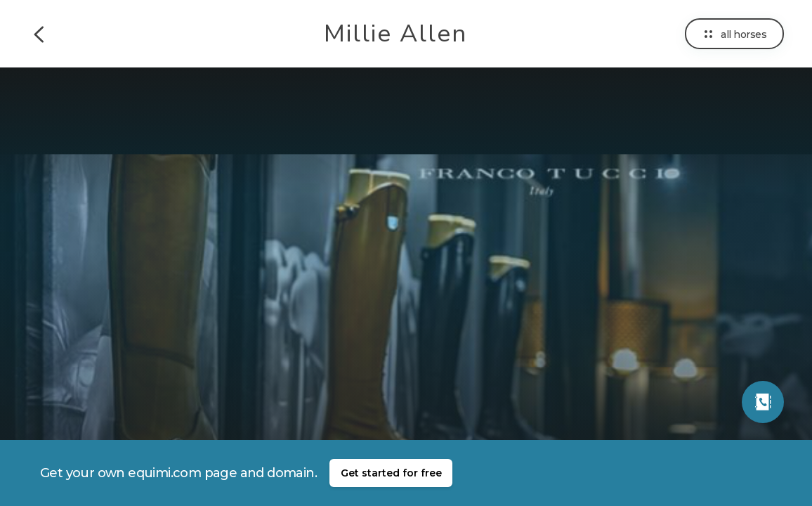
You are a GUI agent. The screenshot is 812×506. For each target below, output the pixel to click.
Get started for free (391, 473)
